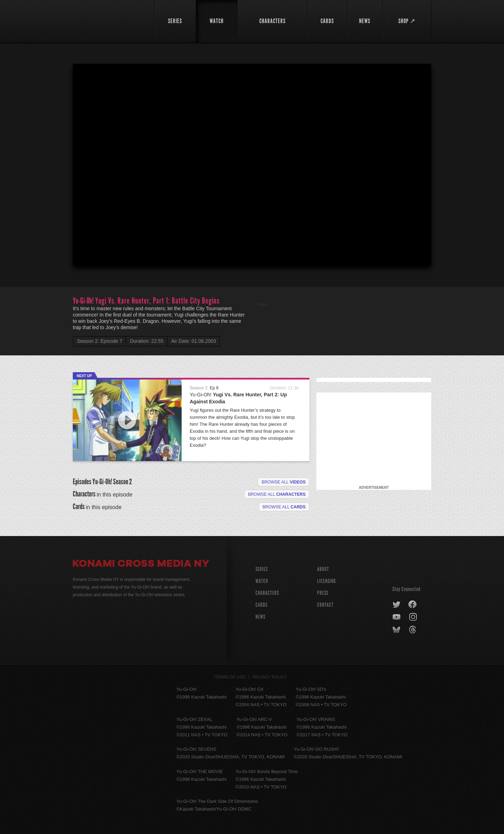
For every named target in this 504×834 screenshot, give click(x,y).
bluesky (397, 630)
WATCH (262, 581)
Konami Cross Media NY (141, 564)
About (323, 569)
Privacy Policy (270, 677)
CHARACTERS (267, 593)
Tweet (262, 304)
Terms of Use (230, 677)
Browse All (284, 507)
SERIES (262, 569)
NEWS (260, 617)
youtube (397, 617)
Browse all (283, 482)
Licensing (327, 581)
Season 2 (122, 482)
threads (414, 630)
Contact (325, 605)
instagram (414, 617)
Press (323, 593)
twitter (397, 605)
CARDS (261, 605)
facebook (413, 605)
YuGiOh (109, 20)
